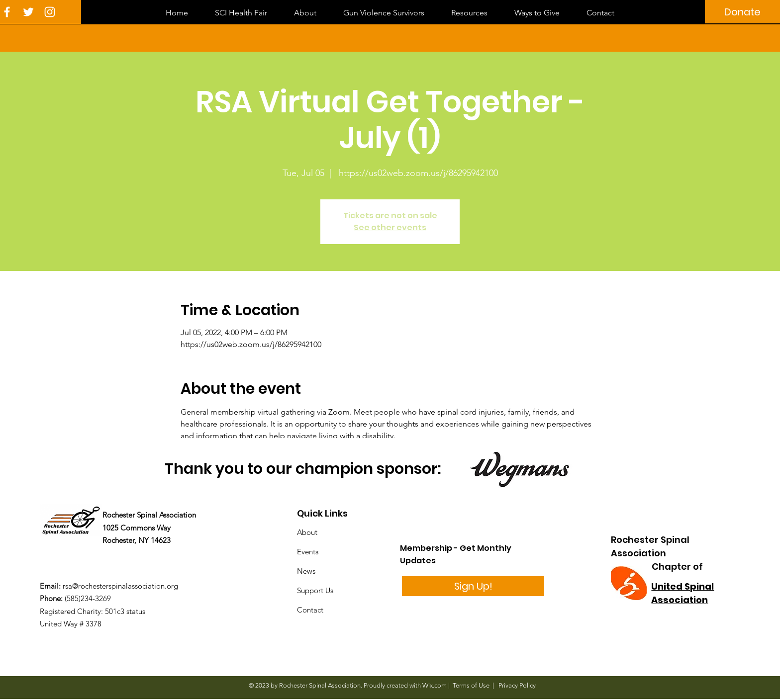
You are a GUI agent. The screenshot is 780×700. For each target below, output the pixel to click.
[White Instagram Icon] (50, 12)
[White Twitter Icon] (28, 12)
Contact (310, 610)
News (306, 571)
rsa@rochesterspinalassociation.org (120, 586)
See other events (390, 227)
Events (308, 552)
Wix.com (435, 685)
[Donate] (742, 12)
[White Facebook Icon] (7, 12)
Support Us (315, 590)
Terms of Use (471, 685)
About (307, 532)
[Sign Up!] (473, 586)
